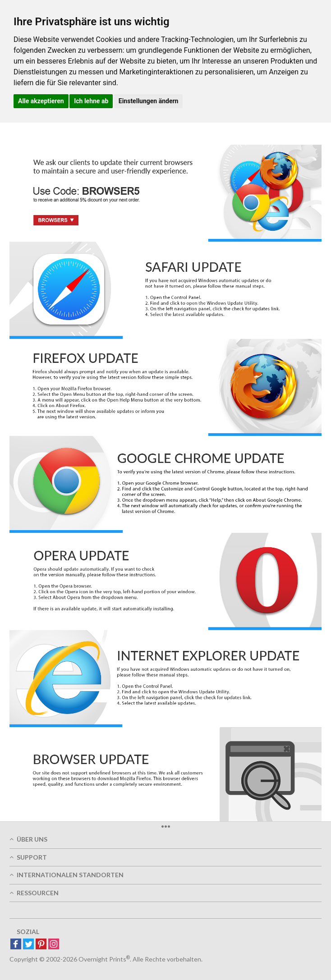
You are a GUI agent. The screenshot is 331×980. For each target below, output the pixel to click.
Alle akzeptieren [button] (41, 101)
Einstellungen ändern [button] (149, 101)
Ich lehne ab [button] (91, 101)
